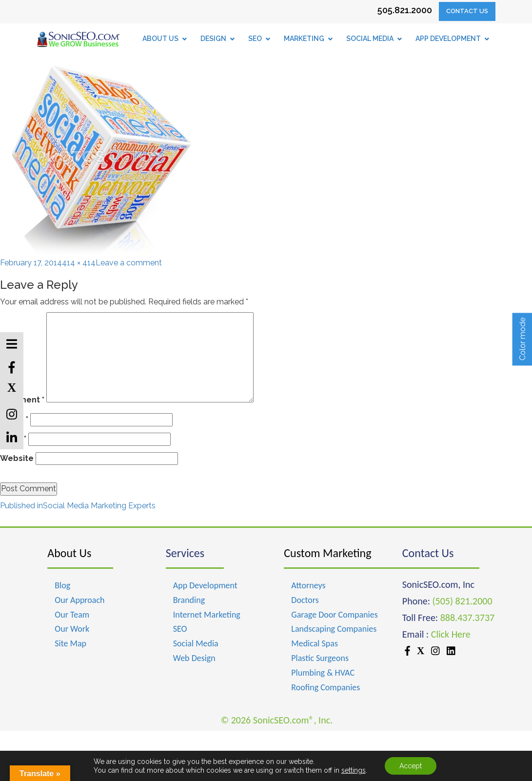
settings (354, 770)
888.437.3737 (467, 618)
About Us (69, 553)
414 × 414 (79, 263)
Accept (411, 766)
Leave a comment (129, 263)
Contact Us (467, 11)
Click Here (451, 634)
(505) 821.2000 (463, 601)
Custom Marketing (327, 553)
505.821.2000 (405, 10)
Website (17, 458)
